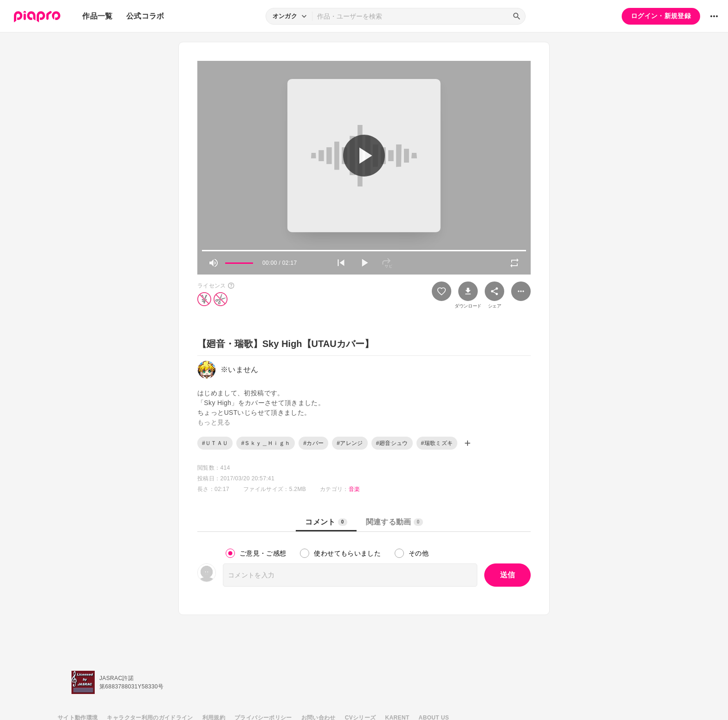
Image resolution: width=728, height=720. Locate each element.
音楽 (354, 489)
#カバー (313, 443)
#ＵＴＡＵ (215, 443)
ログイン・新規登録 (661, 16)
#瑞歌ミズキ (437, 443)
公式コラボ (145, 16)
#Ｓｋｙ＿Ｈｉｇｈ (266, 443)
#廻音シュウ (392, 443)
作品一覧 (97, 16)
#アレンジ (350, 443)
